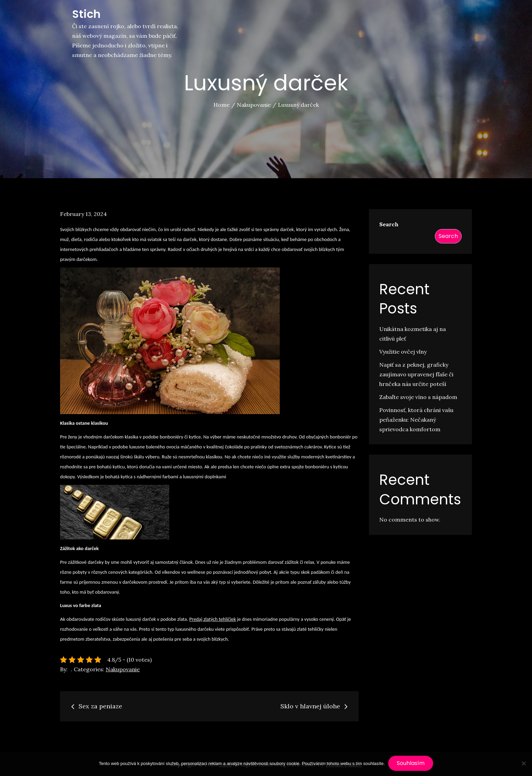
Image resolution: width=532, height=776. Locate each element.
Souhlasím (411, 763)
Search (389, 224)
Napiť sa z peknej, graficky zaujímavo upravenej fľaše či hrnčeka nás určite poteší (416, 374)
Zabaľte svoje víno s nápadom (418, 397)
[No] (523, 763)
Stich (86, 14)
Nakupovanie (123, 669)
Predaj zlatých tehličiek (212, 619)
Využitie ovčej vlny (403, 352)
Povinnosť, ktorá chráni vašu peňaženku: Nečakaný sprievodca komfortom (416, 420)
